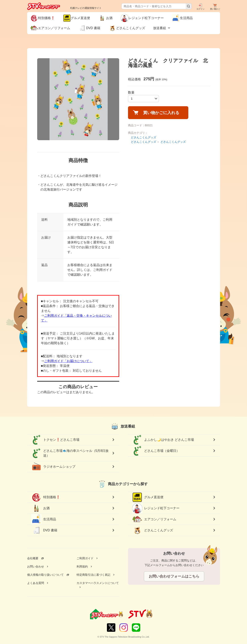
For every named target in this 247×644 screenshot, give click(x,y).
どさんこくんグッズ (143, 137)
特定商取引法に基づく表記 (93, 575)
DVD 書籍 (44, 530)
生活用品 (44, 519)
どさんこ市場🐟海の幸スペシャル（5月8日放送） (70, 453)
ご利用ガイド (85, 558)
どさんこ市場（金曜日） (156, 451)
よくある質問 (36, 583)
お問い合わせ (36, 566)
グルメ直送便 (148, 497)
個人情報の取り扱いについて (45, 575)
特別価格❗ (46, 497)
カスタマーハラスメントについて (98, 583)
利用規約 (82, 566)
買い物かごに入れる (161, 113)
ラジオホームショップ (53, 467)
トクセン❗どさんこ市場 (55, 440)
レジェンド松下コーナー (156, 508)
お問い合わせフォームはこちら (174, 576)
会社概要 (33, 558)
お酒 (40, 508)
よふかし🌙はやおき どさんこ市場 (163, 440)
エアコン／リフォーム (154, 519)
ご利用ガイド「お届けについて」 (68, 361)
